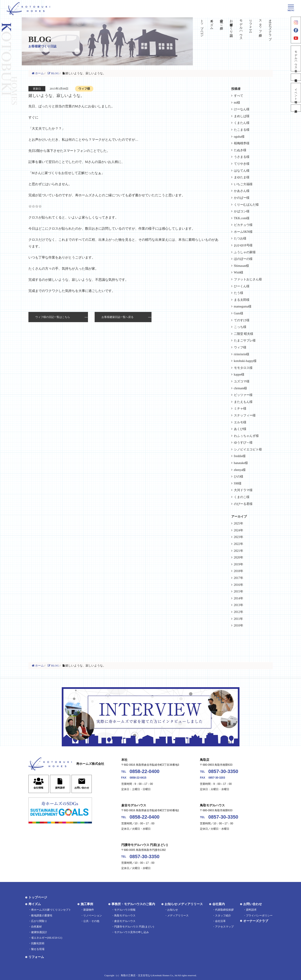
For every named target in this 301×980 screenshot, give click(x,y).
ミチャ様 (240, 409)
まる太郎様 (242, 300)
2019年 (239, 564)
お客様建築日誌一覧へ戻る (118, 317)
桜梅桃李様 (242, 143)
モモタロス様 (243, 368)
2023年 (239, 537)
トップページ (202, 26)
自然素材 (36, 927)
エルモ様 (240, 422)
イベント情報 (296, 93)
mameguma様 (243, 306)
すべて (239, 96)
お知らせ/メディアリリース (184, 904)
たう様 (239, 293)
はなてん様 (242, 171)
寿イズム (212, 23)
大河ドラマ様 (243, 490)
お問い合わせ (253, 904)
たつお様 (240, 238)
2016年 (239, 585)
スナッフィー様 (245, 415)
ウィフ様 (240, 347)
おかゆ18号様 (243, 245)
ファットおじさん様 (248, 279)
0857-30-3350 (223, 771)
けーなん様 (242, 109)
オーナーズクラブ (270, 28)
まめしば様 (242, 116)
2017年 (239, 578)
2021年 (239, 551)
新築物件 (89, 910)
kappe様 (239, 375)
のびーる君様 (243, 504)
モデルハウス (241, 28)
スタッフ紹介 (260, 24)
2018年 (239, 571)
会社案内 (219, 904)
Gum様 (239, 313)
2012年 (239, 612)
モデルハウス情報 (125, 910)
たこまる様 (242, 130)
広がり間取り (39, 921)
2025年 (239, 523)
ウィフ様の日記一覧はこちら (53, 317)
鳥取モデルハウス (125, 916)
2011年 (238, 619)
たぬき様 (240, 150)
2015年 (239, 591)
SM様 (238, 483)
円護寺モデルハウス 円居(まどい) (134, 927)
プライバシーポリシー (259, 916)
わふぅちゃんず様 (246, 436)
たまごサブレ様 (245, 340)
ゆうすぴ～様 (243, 443)
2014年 (239, 598)
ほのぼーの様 (243, 259)
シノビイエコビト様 (248, 449)
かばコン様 (242, 211)
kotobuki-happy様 (245, 361)
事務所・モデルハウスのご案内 (133, 904)
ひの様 (239, 477)
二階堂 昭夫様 (244, 334)
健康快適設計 (39, 932)
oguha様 (239, 137)
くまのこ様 (242, 497)
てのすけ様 (242, 320)
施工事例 (87, 904)
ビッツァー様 (243, 395)
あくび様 (240, 429)
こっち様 (240, 327)
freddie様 (240, 456)
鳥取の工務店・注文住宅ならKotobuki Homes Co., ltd (149, 975)
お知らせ (173, 910)
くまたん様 (242, 123)
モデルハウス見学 (296, 58)
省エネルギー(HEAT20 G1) (47, 938)
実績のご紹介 (222, 21)
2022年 (239, 544)
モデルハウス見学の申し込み (132, 932)
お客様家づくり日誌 (231, 24)
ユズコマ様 (242, 381)
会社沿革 (220, 921)
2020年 (239, 557)
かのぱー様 (242, 198)
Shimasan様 (241, 266)
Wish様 (239, 272)
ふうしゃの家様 (245, 252)
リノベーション (93, 916)
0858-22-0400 (144, 771)
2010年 (239, 626)
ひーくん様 (242, 286)
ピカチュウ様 (243, 225)
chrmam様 (241, 388)
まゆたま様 (242, 177)
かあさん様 (242, 191)
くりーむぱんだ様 (246, 205)
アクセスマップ (224, 927)
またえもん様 (243, 402)
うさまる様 (242, 157)
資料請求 (296, 108)
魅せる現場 (38, 949)
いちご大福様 (243, 184)
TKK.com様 (242, 218)
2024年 (239, 530)
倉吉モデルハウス (125, 921)
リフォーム (251, 24)
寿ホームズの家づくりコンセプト (51, 910)
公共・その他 (91, 921)
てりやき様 (242, 164)
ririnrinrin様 (242, 354)
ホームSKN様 (243, 232)
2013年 (239, 605)
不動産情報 (296, 77)
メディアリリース (178, 916)
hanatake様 (241, 463)
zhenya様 (240, 470)
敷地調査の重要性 (42, 916)
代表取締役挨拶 (224, 910)
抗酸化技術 (38, 943)
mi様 (237, 103)
